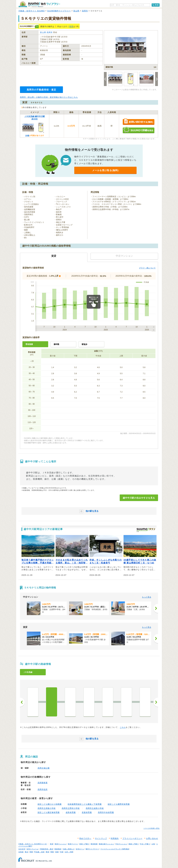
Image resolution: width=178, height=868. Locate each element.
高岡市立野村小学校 (71, 808)
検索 (157, 5)
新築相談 (58, 849)
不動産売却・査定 (46, 849)
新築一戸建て (134, 844)
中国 (62, 852)
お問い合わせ (152, 838)
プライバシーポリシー (132, 838)
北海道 (21, 852)
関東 (31, 852)
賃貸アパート (73, 844)
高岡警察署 (43, 783)
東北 (27, 852)
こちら (123, 727)
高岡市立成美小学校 (95, 808)
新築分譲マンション (106, 844)
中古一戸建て (145, 844)
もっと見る (147, 597)
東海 (47, 852)
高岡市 (85, 11)
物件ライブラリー (92, 849)
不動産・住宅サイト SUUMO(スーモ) (33, 844)
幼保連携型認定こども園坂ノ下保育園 (85, 804)
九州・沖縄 (69, 852)
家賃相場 (94, 844)
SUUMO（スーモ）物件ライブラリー (39, 4)
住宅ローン (80, 849)
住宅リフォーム (32, 849)
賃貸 (71, 26)
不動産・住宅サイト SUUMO (32, 11)
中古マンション (121, 844)
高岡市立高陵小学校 (47, 808)
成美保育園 (71, 812)
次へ (156, 702)
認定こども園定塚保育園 (49, 812)
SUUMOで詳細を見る (138, 130)
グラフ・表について (147, 268)
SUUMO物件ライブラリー (59, 11)
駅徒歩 (85, 344)
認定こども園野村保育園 (119, 804)
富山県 (76, 11)
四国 (57, 852)
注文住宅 (22, 849)
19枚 (27, 135)
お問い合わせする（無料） (138, 122)
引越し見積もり (69, 849)
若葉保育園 (87, 812)
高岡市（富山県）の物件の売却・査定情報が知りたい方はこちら (49, 97)
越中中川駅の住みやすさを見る (139, 498)
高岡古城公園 (44, 768)
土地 (153, 844)
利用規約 (115, 838)
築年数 (56, 344)
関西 (52, 852)
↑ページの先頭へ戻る (152, 828)
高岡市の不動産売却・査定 (41, 90)
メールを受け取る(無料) (105, 170)
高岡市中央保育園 (106, 812)
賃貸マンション (61, 844)
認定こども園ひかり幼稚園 (50, 804)
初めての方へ (85, 838)
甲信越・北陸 (39, 852)
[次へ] (156, 608)
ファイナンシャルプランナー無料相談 (115, 849)
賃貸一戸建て (84, 844)
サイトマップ (101, 838)
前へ (22, 702)
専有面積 (29, 344)
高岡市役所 (43, 789)
